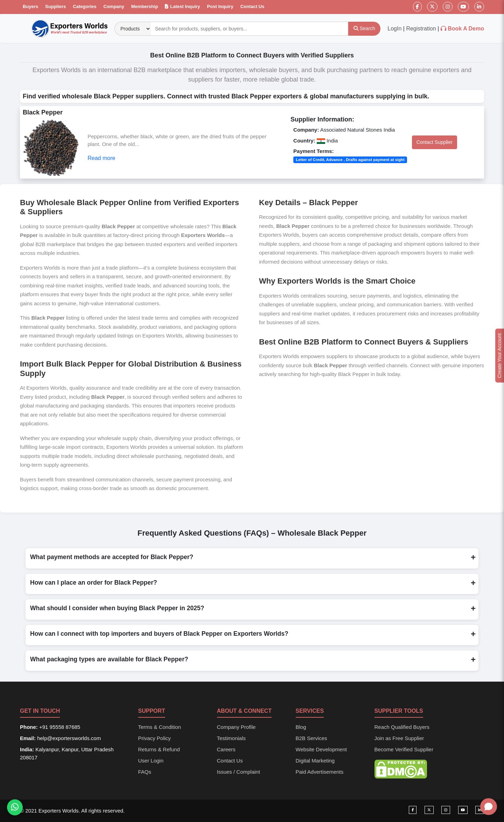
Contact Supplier (435, 142)
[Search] (364, 29)
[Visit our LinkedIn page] (480, 810)
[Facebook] (417, 7)
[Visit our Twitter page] (429, 810)
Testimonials (232, 738)
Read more (101, 158)
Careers (226, 749)
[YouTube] (463, 7)
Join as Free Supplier (399, 738)
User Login (151, 761)
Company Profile (236, 727)
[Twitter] (432, 7)
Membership (145, 6)
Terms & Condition (160, 727)
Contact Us (253, 6)
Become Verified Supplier (404, 749)
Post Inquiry (220, 6)
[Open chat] (489, 807)
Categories (85, 6)
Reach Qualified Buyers (402, 727)
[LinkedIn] (479, 7)
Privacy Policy (155, 738)
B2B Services (311, 738)
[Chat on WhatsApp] (15, 808)
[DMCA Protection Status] (401, 769)
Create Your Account (499, 356)
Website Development (321, 749)
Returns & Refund (159, 749)
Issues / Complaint (239, 772)
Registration (421, 29)
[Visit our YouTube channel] (463, 810)
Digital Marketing (315, 761)
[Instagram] (448, 7)
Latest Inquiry (182, 6)
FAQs (145, 772)
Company (114, 6)
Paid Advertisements (320, 772)
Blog (301, 727)
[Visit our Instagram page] (446, 810)
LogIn (394, 29)
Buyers (30, 6)
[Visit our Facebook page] (413, 810)
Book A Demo (466, 29)
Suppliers (55, 6)
